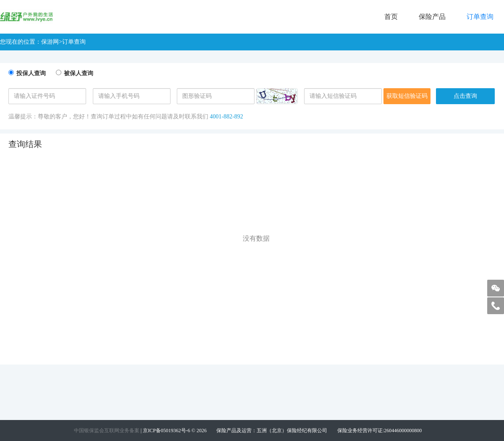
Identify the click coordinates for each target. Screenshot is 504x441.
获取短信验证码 (407, 96)
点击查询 (465, 96)
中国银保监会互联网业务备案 (107, 430)
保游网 (50, 42)
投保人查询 (31, 73)
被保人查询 (79, 73)
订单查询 (480, 17)
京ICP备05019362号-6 (167, 430)
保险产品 (432, 17)
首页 (391, 17)
